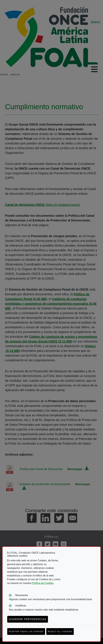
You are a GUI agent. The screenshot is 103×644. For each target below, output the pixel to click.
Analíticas (21, 606)
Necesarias (22, 595)
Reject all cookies (60, 632)
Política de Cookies (42, 583)
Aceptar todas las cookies (26, 632)
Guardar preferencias (28, 619)
